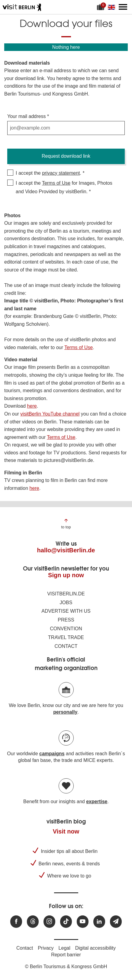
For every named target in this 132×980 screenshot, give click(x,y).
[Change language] (113, 7)
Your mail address (26, 116)
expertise (97, 802)
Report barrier (66, 955)
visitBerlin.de (66, 594)
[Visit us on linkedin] (99, 922)
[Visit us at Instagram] (49, 922)
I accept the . (48, 173)
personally (65, 712)
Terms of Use (56, 183)
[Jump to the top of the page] (66, 523)
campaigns (52, 754)
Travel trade (66, 637)
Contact (66, 646)
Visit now (66, 831)
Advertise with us (66, 611)
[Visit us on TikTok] (66, 922)
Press (66, 620)
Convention (66, 629)
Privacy (46, 948)
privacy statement (61, 173)
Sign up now (66, 575)
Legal (64, 948)
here (32, 406)
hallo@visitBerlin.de (66, 550)
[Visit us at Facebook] (16, 922)
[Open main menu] (123, 7)
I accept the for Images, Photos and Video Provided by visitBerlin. (64, 187)
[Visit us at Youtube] (83, 922)
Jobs (66, 603)
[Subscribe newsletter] (116, 922)
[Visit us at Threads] (33, 922)
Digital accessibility (95, 948)
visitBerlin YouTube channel (50, 414)
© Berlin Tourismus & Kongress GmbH (66, 967)
